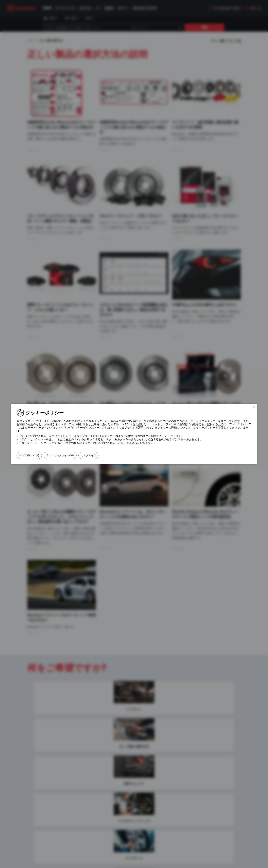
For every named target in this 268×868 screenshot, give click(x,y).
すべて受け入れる (33, 455)
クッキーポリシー (204, 428)
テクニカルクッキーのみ (70, 455)
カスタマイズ (105, 455)
